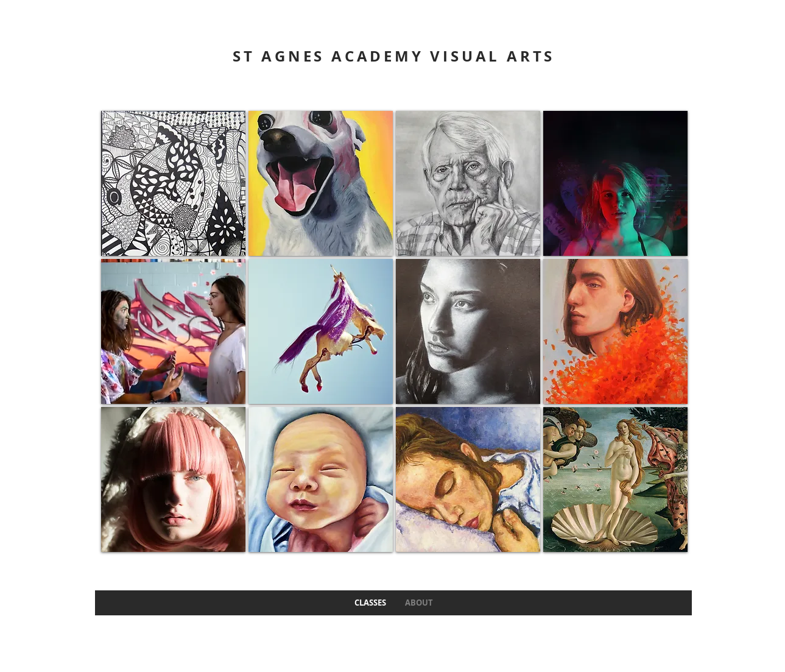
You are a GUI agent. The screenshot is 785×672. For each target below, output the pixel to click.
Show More (394, 561)
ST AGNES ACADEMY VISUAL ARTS (394, 56)
